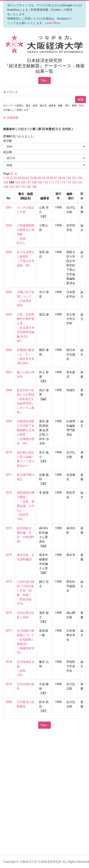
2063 (9, 252)
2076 (9, 613)
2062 (9, 225)
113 (63, 182)
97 (56, 178)
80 (35, 178)
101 (74, 178)
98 (60, 178)
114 (68, 182)
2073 (9, 528)
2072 (9, 493)
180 (28, 187)
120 (74, 182)
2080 (9, 702)
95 (48, 178)
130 (80, 182)
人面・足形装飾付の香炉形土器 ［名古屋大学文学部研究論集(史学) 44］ (26, 328)
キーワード (10, 92)
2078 (9, 662)
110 (46, 182)
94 (43, 178)
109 (40, 182)
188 (34, 187)
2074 (9, 555)
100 (69, 178)
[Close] (77, 5)
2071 (9, 475)
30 (15, 178)
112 (57, 182)
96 (52, 178)
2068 (9, 390)
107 (29, 182)
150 (11, 187)
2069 (9, 421)
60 (27, 178)
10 (7, 178)
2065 (9, 314)
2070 (9, 452)
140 (6, 187)
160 (17, 187)
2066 (9, 350)
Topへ (44, 80)
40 (19, 178)
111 (51, 182)
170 (23, 187)
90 (39, 178)
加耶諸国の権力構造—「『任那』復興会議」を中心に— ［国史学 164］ (26, 506)
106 (23, 182)
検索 (81, 100)
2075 (9, 582)
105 (17, 182)
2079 (9, 684)
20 (11, 178)
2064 (9, 292)
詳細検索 (11, 118)
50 (23, 178)
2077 (9, 631)
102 (80, 178)
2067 (9, 372)
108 (34, 182)
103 (6, 182)
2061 (9, 207)
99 (64, 178)
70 (31, 178)
